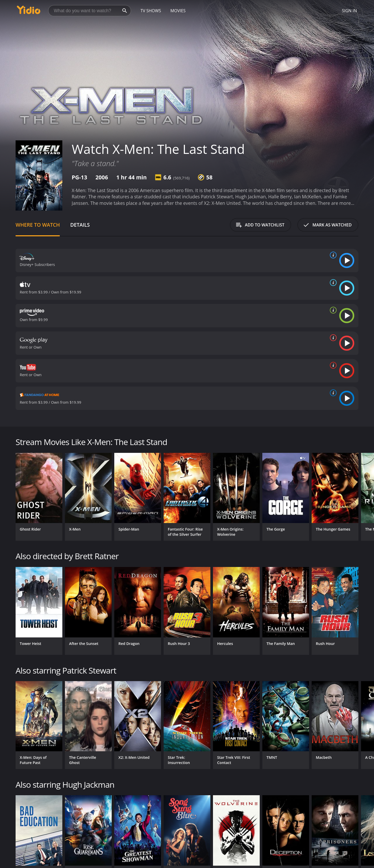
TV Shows (151, 11)
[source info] (332, 255)
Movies (178, 11)
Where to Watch (38, 225)
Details (80, 225)
